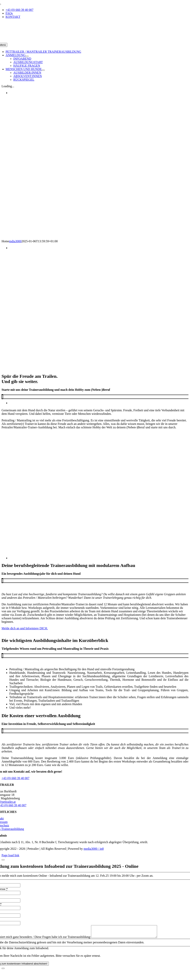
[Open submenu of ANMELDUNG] (27, 56)
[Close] (3, 860)
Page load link (10, 855)
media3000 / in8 (94, 849)
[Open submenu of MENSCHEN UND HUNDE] (43, 70)
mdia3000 (15, 241)
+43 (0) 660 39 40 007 (15, 778)
